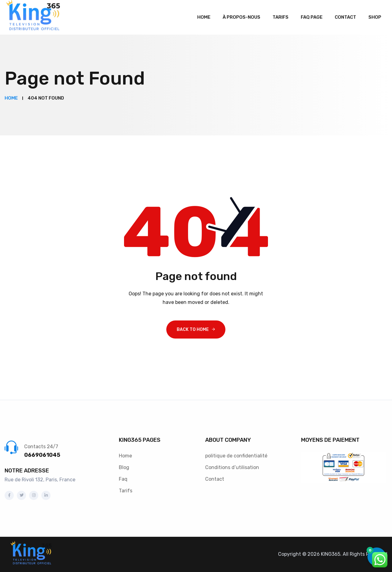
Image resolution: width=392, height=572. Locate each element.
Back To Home (193, 330)
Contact (345, 17)
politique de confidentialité (236, 456)
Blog (124, 467)
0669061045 (42, 455)
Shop (375, 17)
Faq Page (312, 17)
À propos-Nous (241, 17)
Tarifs (281, 17)
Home (204, 17)
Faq (123, 479)
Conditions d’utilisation (232, 467)
